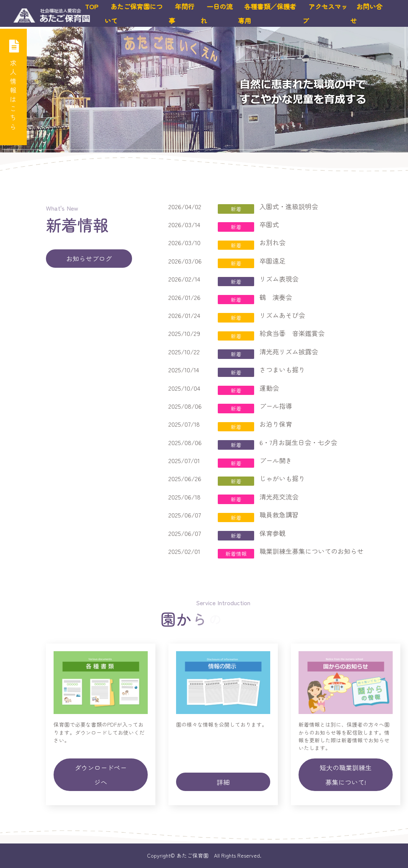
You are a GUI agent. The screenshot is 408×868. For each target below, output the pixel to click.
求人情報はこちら (13, 83)
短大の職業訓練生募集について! (346, 775)
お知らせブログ (89, 258)
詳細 (223, 782)
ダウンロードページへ (101, 775)
